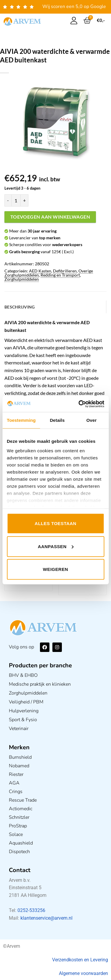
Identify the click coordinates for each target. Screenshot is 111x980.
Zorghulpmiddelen (22, 279)
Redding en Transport (60, 275)
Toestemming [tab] (21, 420)
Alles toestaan (55, 523)
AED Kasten (40, 271)
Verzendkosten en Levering (80, 960)
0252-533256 (31, 910)
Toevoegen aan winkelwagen (50, 217)
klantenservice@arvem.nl (46, 918)
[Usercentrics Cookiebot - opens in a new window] (79, 404)
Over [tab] (92, 420)
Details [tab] (57, 420)
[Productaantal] (16, 200)
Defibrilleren (65, 271)
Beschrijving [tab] (20, 307)
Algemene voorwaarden (83, 973)
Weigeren (55, 569)
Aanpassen (56, 546)
